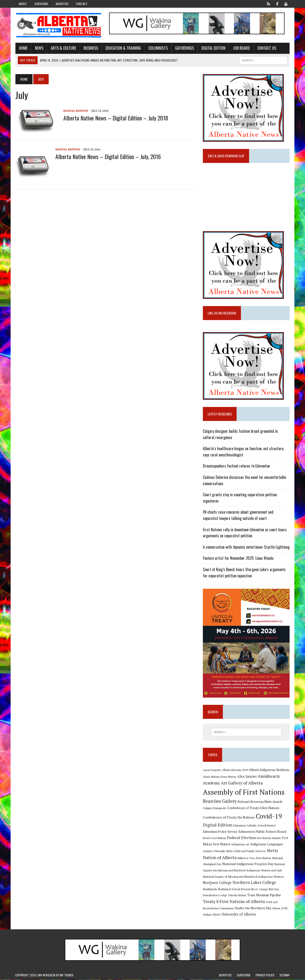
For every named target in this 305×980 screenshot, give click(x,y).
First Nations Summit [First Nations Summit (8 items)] (269, 838)
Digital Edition (213, 48)
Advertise (62, 4)
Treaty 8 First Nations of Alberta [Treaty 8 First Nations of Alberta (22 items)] (234, 902)
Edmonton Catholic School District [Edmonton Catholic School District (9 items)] (254, 826)
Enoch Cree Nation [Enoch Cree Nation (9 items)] (214, 838)
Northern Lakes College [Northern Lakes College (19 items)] (254, 883)
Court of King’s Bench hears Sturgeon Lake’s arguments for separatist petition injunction (244, 573)
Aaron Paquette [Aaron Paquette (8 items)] (212, 770)
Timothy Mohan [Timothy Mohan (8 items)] (237, 896)
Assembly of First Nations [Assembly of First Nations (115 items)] (244, 792)
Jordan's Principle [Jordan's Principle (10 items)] (214, 851)
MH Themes (67, 975)
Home (23, 48)
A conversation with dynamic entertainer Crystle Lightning (246, 547)
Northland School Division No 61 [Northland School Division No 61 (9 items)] (238, 889)
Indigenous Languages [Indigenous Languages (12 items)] (267, 844)
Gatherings (184, 48)
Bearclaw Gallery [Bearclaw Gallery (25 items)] (220, 801)
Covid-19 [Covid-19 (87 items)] (269, 816)
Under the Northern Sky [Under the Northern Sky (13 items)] (253, 908)
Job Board (241, 48)
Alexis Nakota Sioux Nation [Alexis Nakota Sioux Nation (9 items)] (220, 777)
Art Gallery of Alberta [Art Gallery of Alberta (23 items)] (242, 783)
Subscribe (41, 4)
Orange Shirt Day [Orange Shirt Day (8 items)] (269, 889)
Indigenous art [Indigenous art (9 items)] (240, 844)
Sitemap (285, 975)
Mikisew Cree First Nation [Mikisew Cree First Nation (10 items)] (254, 858)
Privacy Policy (265, 975)
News (39, 48)
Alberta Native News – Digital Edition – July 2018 (116, 118)
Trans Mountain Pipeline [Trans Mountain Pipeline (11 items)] (264, 895)
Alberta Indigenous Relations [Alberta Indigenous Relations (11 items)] (269, 770)
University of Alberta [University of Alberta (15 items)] (239, 914)
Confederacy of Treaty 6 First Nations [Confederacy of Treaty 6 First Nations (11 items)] (253, 808)
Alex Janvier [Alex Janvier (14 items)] (247, 776)
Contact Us (266, 48)
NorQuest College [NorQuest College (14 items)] (217, 883)
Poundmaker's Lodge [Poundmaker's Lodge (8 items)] (215, 896)
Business (91, 48)
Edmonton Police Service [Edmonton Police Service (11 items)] (220, 832)
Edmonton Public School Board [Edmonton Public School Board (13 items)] (262, 832)
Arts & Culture (63, 48)
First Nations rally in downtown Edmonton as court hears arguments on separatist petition (245, 533)
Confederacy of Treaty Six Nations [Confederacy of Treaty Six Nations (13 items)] (229, 817)
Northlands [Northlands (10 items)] (210, 889)
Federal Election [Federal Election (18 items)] (241, 838)
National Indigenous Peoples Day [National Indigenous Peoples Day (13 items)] (248, 864)
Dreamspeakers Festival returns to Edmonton (236, 466)
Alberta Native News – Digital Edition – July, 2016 (108, 156)
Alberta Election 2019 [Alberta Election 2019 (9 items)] (235, 770)
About (23, 4)
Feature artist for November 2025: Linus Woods (238, 558)
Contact (82, 4)
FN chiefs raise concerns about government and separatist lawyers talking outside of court (238, 515)
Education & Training (123, 48)
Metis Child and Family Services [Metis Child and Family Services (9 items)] (246, 851)
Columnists (158, 48)
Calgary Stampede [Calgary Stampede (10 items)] (215, 808)
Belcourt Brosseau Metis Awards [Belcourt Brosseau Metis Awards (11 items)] (260, 802)
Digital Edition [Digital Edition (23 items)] (218, 825)
